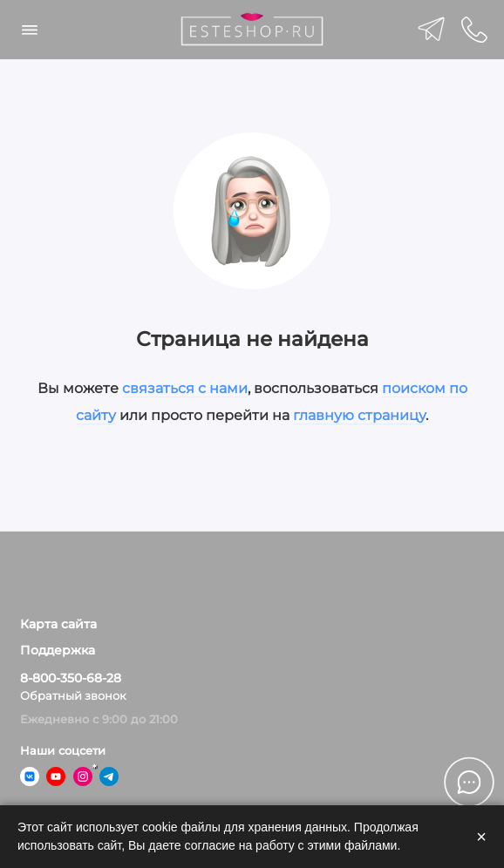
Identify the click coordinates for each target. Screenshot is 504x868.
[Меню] (30, 30)
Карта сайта (58, 624)
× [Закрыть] (481, 837)
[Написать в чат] (469, 782)
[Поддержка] (475, 30)
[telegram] (432, 30)
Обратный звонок (73, 696)
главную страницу (359, 415)
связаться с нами (185, 388)
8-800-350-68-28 (71, 678)
